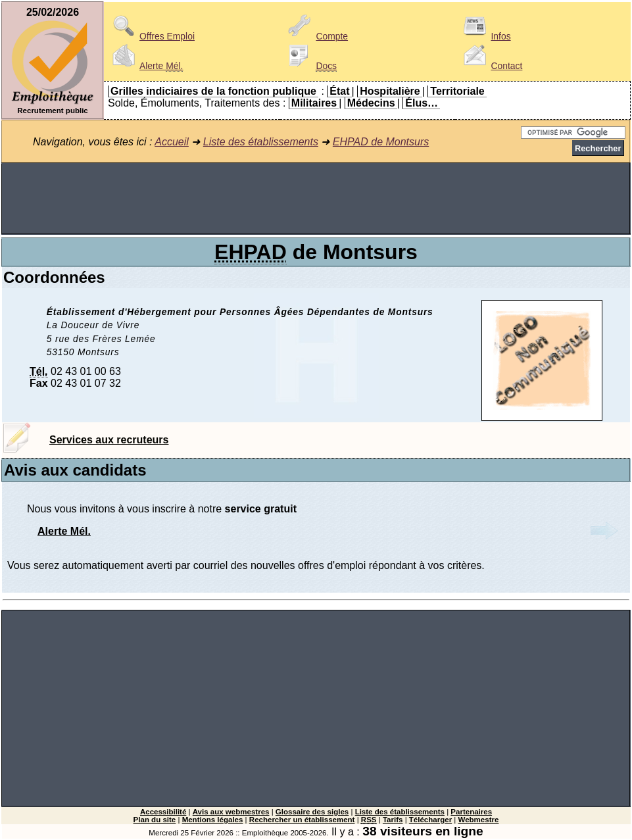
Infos (485, 36)
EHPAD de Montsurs (381, 142)
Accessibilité (163, 812)
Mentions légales (213, 820)
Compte (316, 36)
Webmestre (479, 820)
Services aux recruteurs (109, 440)
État (339, 91)
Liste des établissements (261, 142)
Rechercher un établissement (302, 820)
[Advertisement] (316, 199)
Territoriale (457, 91)
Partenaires (471, 812)
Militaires (314, 103)
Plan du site (155, 820)
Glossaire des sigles (312, 812)
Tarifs (393, 820)
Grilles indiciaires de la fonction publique (213, 91)
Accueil (172, 142)
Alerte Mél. (64, 531)
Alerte (145, 66)
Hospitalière (390, 91)
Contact (491, 66)
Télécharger (430, 820)
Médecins (371, 103)
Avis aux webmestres (231, 812)
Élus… (422, 103)
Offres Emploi (151, 36)
